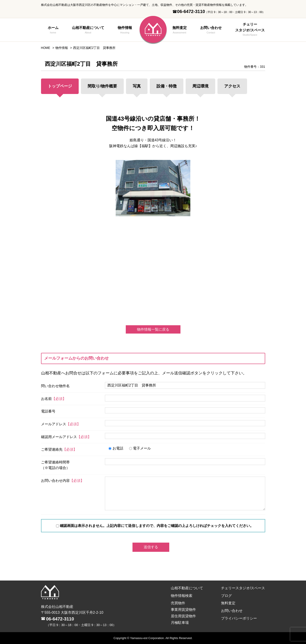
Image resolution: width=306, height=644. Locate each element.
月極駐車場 (180, 623)
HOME (46, 48)
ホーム (53, 30)
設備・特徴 (167, 86)
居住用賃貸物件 (183, 616)
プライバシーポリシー (239, 618)
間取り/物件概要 (102, 86)
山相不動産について (88, 30)
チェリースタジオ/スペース (250, 30)
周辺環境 (200, 86)
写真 (137, 86)
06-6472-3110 (60, 619)
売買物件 (178, 603)
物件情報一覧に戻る (153, 329)
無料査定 (180, 30)
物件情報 (125, 30)
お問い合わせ (211, 30)
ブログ (226, 596)
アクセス (232, 86)
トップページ (60, 86)
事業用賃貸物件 (183, 610)
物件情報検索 (182, 596)
